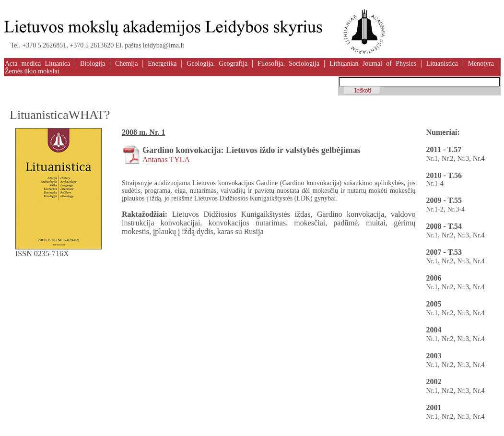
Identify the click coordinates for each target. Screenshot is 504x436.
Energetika (162, 64)
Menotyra (481, 64)
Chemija (126, 64)
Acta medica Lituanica (37, 64)
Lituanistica (442, 64)
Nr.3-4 (456, 209)
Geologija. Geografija (217, 64)
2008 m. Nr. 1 (144, 132)
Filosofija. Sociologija (288, 64)
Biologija (93, 64)
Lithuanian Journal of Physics (373, 64)
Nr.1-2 (435, 209)
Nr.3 (463, 159)
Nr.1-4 (435, 183)
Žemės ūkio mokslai (32, 71)
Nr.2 (448, 159)
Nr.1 (432, 159)
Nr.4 (479, 159)
